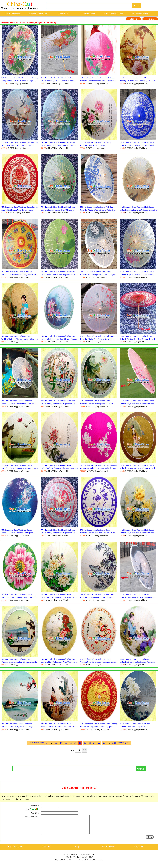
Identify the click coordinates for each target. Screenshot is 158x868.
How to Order (89, 14)
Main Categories (13, 14)
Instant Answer (108, 850)
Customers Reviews (139, 14)
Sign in (133, 19)
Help (77, 850)
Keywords (139, 850)
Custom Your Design (38, 14)
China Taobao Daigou (114, 14)
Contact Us (63, 14)
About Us (46, 850)
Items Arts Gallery (15, 850)
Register (150, 19)
